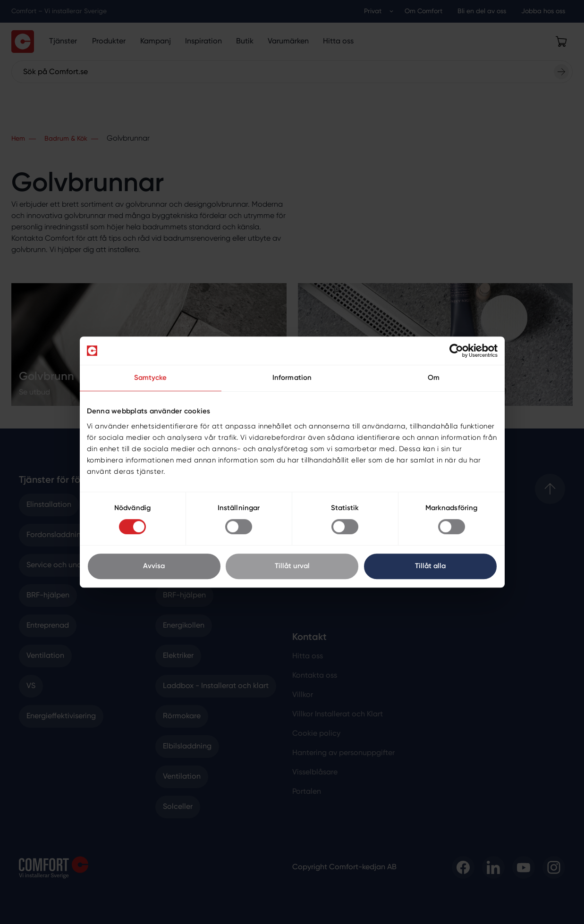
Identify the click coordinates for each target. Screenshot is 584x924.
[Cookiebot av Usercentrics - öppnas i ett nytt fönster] (456, 351)
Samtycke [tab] (151, 378)
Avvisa (154, 566)
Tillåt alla (430, 566)
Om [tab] (434, 378)
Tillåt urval (292, 566)
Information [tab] (292, 378)
